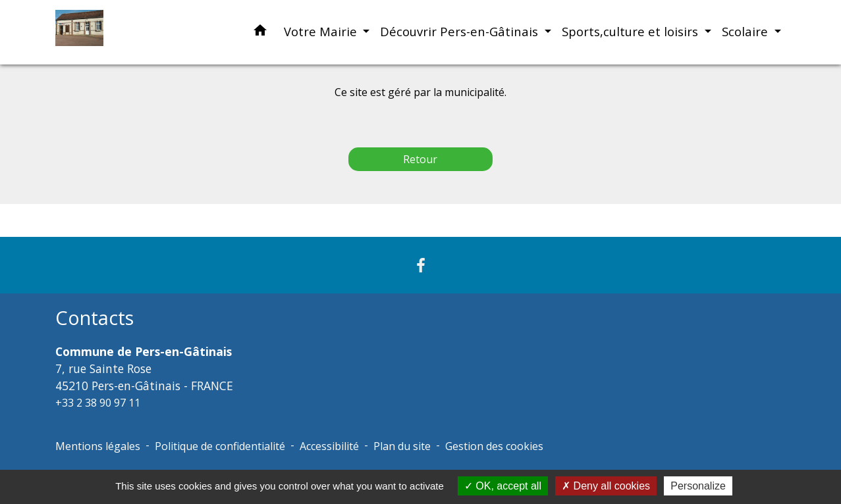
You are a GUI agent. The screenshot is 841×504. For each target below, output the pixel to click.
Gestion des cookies (494, 446)
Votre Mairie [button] (322, 31)
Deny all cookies (606, 486)
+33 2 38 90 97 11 (98, 403)
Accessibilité (329, 446)
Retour (420, 159)
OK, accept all (503, 486)
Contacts (95, 318)
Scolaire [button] (746, 31)
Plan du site (402, 446)
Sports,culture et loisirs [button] (632, 31)
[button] (260, 33)
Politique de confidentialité (220, 446)
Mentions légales (98, 446)
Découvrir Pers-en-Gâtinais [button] (461, 31)
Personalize (698, 486)
